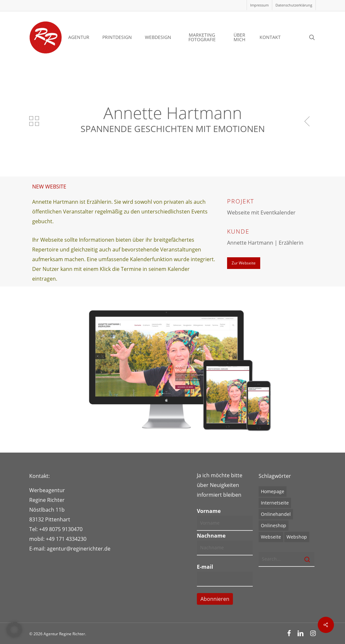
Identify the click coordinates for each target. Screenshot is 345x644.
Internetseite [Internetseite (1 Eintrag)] (275, 503)
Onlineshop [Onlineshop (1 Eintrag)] (274, 525)
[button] (244, 263)
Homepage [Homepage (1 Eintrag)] (273, 491)
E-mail (205, 567)
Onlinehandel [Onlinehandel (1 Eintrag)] (276, 514)
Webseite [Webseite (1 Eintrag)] (271, 537)
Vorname (209, 511)
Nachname (211, 536)
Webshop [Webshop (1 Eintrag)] (297, 537)
